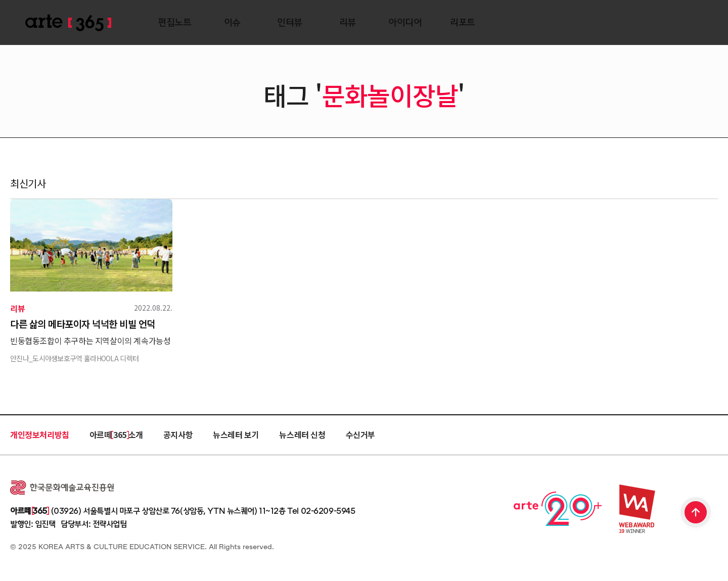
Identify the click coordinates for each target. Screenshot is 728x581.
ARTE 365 (68, 23)
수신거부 (360, 434)
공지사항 (178, 434)
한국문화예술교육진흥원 (62, 488)
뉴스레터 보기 (236, 434)
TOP (696, 513)
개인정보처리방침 (40, 434)
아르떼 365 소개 (116, 434)
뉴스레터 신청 (302, 434)
